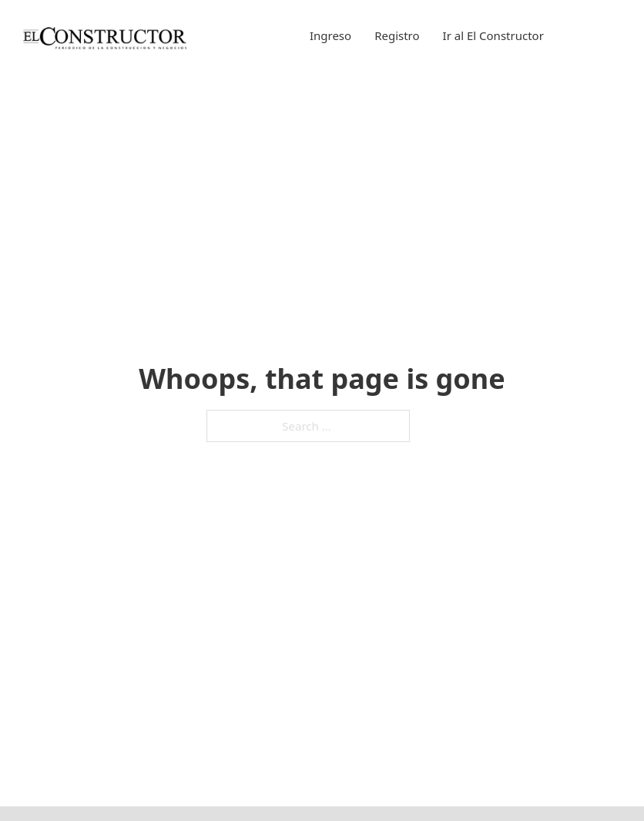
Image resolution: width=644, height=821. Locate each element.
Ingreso (330, 35)
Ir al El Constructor (493, 35)
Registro (397, 35)
